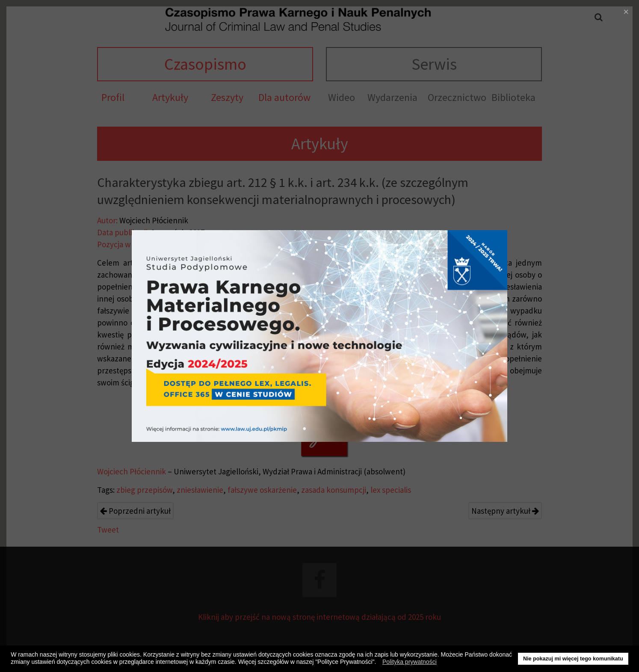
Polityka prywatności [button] (410, 662)
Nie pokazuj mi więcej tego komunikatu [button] (573, 659)
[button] (378, 663)
